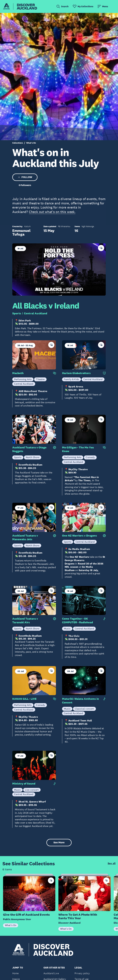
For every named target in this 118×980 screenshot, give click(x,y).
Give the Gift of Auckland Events (26, 915)
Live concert (32, 790)
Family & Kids (72, 379)
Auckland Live (51, 973)
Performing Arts (23, 379)
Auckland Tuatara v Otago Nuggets (29, 449)
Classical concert (84, 709)
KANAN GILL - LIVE (24, 699)
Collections (18, 143)
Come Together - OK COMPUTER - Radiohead (78, 621)
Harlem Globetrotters (76, 373)
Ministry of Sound (24, 784)
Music (67, 629)
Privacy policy (82, 973)
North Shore (33, 457)
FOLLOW (25, 177)
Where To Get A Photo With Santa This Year (78, 916)
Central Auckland (36, 313)
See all (112, 863)
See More (59, 842)
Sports (17, 313)
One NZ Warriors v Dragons (80, 536)
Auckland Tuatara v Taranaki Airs (25, 621)
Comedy (90, 457)
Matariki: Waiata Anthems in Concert (81, 701)
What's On (31, 143)
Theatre (40, 379)
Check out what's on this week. (52, 212)
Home (16, 973)
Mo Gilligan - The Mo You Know (78, 449)
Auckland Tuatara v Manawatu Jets (25, 537)
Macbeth (18, 373)
